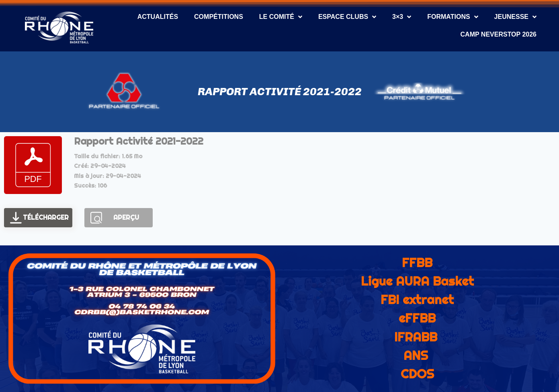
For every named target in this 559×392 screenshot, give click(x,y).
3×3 (402, 17)
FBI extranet (417, 300)
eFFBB (417, 318)
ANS (416, 355)
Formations (453, 17)
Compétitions (219, 17)
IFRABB (416, 337)
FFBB (417, 263)
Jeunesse (515, 17)
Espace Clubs (347, 17)
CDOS (417, 374)
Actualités (158, 17)
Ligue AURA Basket (417, 281)
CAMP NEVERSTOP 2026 (499, 34)
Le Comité (281, 17)
